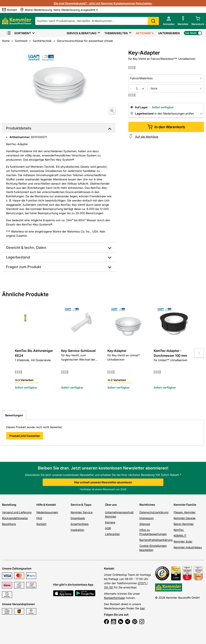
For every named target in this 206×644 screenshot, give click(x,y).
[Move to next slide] (199, 353)
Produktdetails (19, 128)
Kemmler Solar (183, 541)
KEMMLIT (180, 536)
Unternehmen (169, 33)
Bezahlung (9, 524)
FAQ (39, 518)
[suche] (97, 21)
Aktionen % (145, 33)
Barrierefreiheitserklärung (156, 540)
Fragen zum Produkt (24, 267)
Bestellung (9, 505)
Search (153, 21)
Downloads (78, 518)
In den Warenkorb (166, 127)
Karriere (110, 522)
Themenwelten (116, 33)
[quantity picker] (137, 88)
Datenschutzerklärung (154, 512)
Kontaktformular (114, 598)
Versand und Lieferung (17, 512)
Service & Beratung (81, 33)
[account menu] (169, 21)
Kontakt (41, 524)
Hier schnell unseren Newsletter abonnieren (103, 482)
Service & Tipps (81, 505)
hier (142, 608)
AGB (108, 528)
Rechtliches (147, 505)
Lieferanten (112, 534)
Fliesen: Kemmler (185, 512)
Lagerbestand (18, 257)
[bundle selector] (176, 88)
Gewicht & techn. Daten (26, 248)
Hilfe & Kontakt (46, 505)
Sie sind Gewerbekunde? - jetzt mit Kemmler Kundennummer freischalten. (103, 3)
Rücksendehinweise (15, 518)
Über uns (111, 505)
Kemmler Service (82, 512)
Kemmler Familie (185, 505)
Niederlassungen (47, 512)
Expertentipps (80, 524)
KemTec (179, 530)
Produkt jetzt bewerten (25, 436)
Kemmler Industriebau (188, 547)
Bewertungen (14, 415)
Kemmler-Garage (184, 518)
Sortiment (19, 33)
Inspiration (77, 530)
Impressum (147, 518)
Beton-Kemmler (184, 524)
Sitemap (145, 524)
